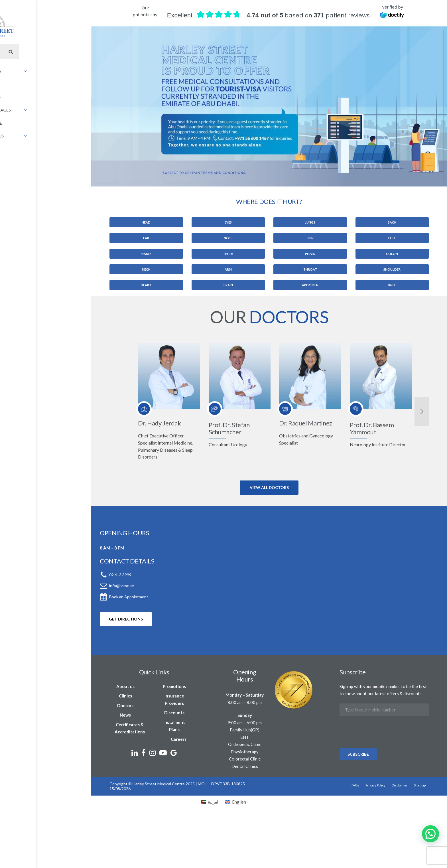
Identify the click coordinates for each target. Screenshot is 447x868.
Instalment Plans (126, 785)
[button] (430, 834)
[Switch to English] (236, 853)
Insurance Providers (126, 762)
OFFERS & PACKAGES (152, 39)
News (75, 778)
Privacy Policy (336, 840)
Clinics (75, 759)
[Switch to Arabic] (241, 39)
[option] (223, 499)
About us (75, 749)
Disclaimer (360, 840)
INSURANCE (189, 39)
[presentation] (339, 810)
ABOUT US (68, 39)
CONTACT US (219, 39)
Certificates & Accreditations (79, 791)
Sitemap (380, 840)
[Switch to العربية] (210, 853)
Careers (130, 794)
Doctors (75, 768)
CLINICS (92, 39)
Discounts (126, 775)
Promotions (126, 749)
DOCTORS (116, 39)
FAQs (315, 840)
